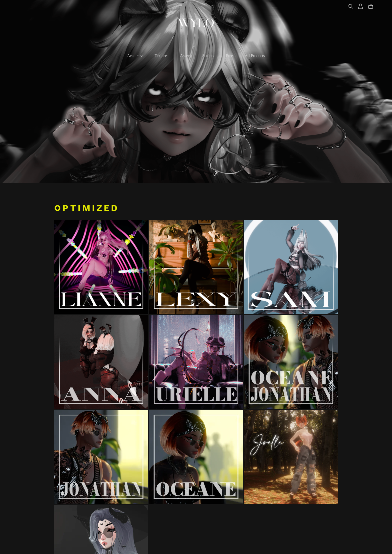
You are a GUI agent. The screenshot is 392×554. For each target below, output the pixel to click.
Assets (185, 56)
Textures (161, 56)
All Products (255, 56)
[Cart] (373, 7)
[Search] (351, 6)
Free (229, 56)
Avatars (135, 56)
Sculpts (208, 56)
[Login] (360, 6)
